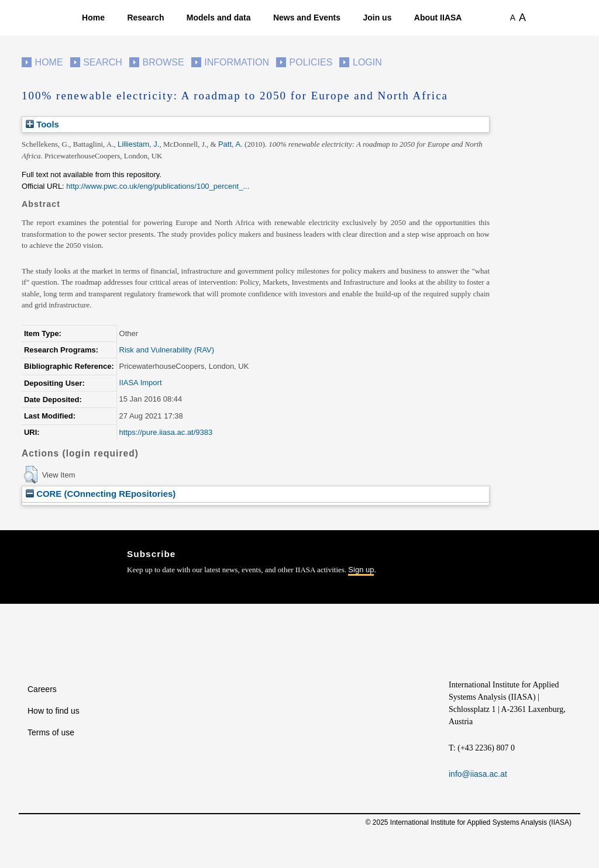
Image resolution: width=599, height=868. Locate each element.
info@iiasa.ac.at (478, 774)
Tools (42, 124)
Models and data (219, 18)
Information (237, 62)
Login (367, 62)
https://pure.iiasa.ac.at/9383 (166, 432)
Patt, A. (230, 144)
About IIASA (438, 18)
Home (93, 18)
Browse (163, 62)
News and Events (307, 18)
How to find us (54, 711)
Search (103, 62)
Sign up (361, 570)
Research (145, 18)
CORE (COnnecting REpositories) (101, 494)
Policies (311, 62)
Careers (42, 689)
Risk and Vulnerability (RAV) (167, 350)
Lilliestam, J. (139, 144)
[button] (31, 475)
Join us (377, 18)
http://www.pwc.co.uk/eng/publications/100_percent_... (158, 186)
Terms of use (51, 732)
